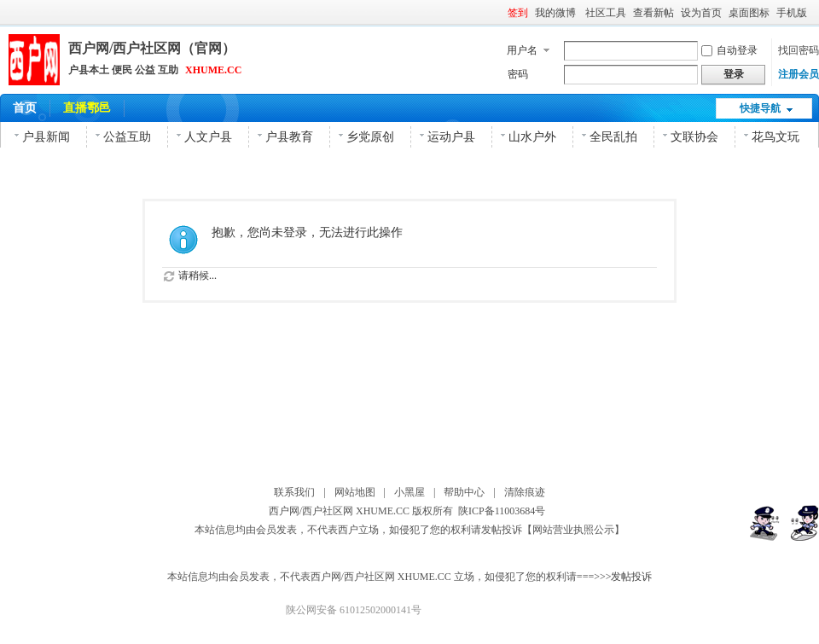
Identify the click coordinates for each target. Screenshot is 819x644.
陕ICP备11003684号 (504, 511)
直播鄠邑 (87, 108)
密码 (518, 74)
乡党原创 (370, 137)
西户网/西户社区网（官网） (152, 48)
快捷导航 (760, 108)
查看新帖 (653, 13)
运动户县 (451, 137)
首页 (25, 108)
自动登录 (729, 50)
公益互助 (127, 137)
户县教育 (289, 137)
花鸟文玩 (775, 137)
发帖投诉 (502, 530)
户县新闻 (46, 137)
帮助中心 (464, 492)
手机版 (792, 13)
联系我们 (294, 492)
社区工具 (606, 13)
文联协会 (694, 137)
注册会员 (799, 74)
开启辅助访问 (815, 12)
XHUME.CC (213, 70)
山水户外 (532, 137)
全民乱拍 (613, 137)
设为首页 (701, 13)
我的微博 (557, 13)
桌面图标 (749, 13)
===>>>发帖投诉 (615, 577)
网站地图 (355, 492)
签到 (518, 13)
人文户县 (208, 137)
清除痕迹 (525, 492)
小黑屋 (409, 492)
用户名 (522, 50)
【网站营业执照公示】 (573, 530)
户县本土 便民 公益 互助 (123, 70)
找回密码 (799, 50)
